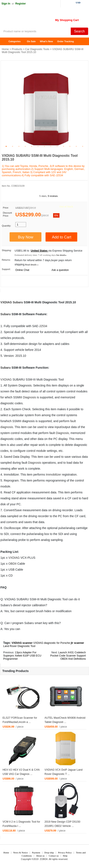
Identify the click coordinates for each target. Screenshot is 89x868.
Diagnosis (29, 397)
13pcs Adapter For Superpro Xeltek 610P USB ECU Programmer (22, 656)
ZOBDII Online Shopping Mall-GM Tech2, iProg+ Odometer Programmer (34, 19)
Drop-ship (49, 853)
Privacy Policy (65, 853)
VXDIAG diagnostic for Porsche (52, 643)
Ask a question (60, 270)
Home (5, 41)
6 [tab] (38, 146)
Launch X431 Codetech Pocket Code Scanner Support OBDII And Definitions (68, 656)
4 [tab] (25, 146)
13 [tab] (83, 146)
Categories (15, 41)
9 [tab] (57, 146)
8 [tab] (51, 146)
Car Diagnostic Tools (37, 49)
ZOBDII (44, 859)
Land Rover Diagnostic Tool (19, 646)
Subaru (18, 302)
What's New (46, 41)
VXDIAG (6, 302)
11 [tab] (70, 146)
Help (65, 856)
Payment (36, 853)
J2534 (43, 326)
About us (40, 856)
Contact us (54, 856)
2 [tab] (13, 146)
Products (17, 49)
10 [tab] (64, 146)
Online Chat (22, 270)
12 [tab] (76, 146)
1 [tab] (6, 146)
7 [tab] (44, 146)
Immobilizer (54, 475)
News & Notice (20, 853)
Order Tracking (65, 41)
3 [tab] (19, 146)
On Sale (31, 41)
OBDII (12, 564)
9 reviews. (53, 196)
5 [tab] (32, 146)
